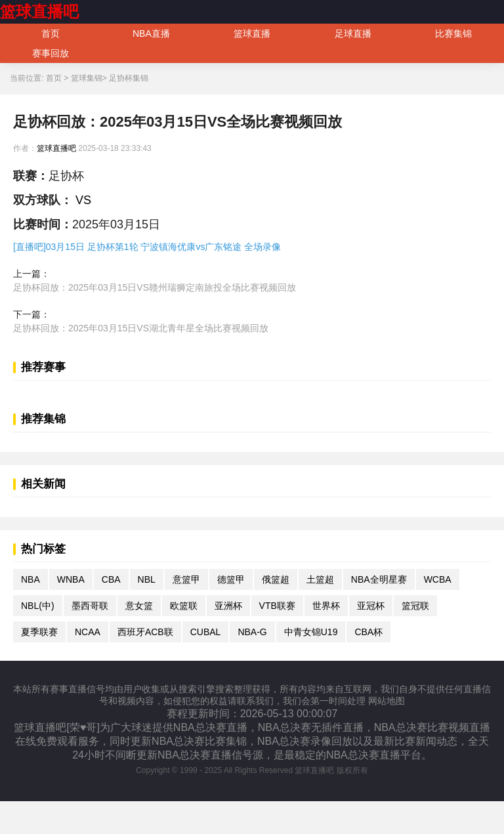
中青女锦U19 (311, 632)
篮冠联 (415, 606)
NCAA (88, 632)
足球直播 (353, 33)
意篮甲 (186, 579)
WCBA (438, 579)
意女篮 (139, 606)
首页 (51, 33)
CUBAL (206, 632)
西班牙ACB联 (145, 632)
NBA (31, 579)
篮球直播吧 (39, 11)
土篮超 (320, 579)
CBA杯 (368, 632)
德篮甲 (231, 579)
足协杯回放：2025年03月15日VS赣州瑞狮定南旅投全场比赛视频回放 (155, 287)
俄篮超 (276, 579)
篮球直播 (252, 33)
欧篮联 (184, 606)
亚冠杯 (371, 606)
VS (82, 200)
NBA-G (252, 632)
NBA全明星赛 (379, 579)
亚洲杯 (228, 606)
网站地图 (387, 701)
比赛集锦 (453, 33)
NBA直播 (151, 33)
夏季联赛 (39, 632)
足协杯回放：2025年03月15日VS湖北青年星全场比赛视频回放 (141, 328)
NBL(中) (38, 606)
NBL (147, 579)
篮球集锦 (87, 78)
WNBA (71, 579)
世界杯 (326, 606)
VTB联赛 (277, 606)
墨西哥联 (90, 606)
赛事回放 (51, 53)
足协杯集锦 (129, 78)
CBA (111, 579)
